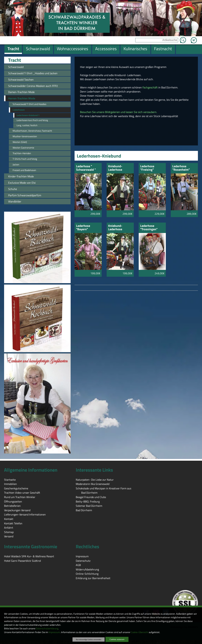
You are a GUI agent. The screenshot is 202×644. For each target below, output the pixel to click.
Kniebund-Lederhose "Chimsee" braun (119, 168)
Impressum (54, 632)
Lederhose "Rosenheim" (181, 168)
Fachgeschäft (150, 87)
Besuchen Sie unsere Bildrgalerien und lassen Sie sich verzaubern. (118, 112)
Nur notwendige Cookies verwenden (89, 639)
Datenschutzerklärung (47, 628)
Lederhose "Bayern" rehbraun (83, 228)
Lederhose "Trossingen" (149, 228)
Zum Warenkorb (194, 38)
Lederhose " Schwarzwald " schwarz (86, 168)
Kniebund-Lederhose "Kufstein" (115, 228)
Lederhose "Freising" (147, 168)
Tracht (15, 60)
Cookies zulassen (117, 639)
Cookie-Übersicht (140, 632)
